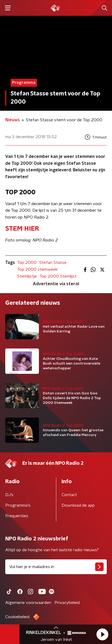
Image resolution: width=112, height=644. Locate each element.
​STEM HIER (22, 229)
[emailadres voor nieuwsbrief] (56, 567)
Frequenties (17, 516)
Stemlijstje (27, 276)
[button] (102, 634)
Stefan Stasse (53, 263)
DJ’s (9, 495)
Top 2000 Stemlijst (58, 276)
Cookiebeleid (17, 617)
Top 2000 (27, 263)
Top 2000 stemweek (37, 269)
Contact (69, 495)
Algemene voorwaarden (28, 603)
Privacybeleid (67, 603)
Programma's (18, 505)
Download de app (78, 505)
